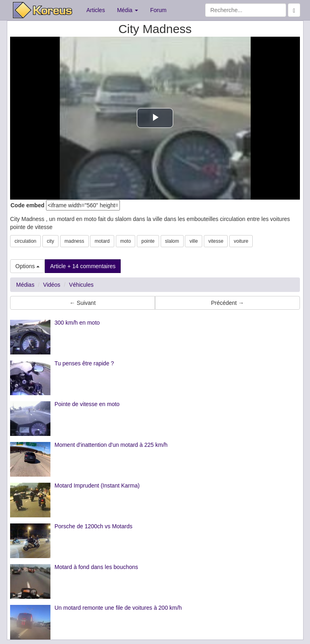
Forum (158, 10)
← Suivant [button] (83, 303)
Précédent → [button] (228, 303)
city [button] (50, 241)
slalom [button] (172, 241)
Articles (96, 10)
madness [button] (74, 241)
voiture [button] (241, 241)
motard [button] (102, 241)
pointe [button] (148, 241)
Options (27, 266)
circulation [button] (25, 241)
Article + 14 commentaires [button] (83, 266)
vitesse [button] (216, 241)
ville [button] (194, 241)
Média (128, 10)
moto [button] (126, 241)
